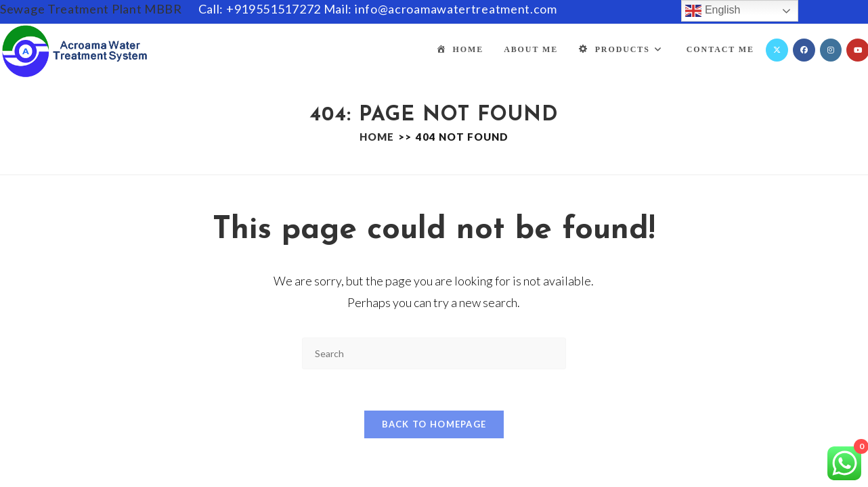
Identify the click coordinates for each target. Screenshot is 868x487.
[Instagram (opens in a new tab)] (831, 50)
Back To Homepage (434, 424)
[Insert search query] (434, 353)
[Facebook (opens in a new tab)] (804, 50)
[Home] (377, 137)
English (713, 11)
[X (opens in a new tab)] (777, 50)
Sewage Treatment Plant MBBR (91, 9)
